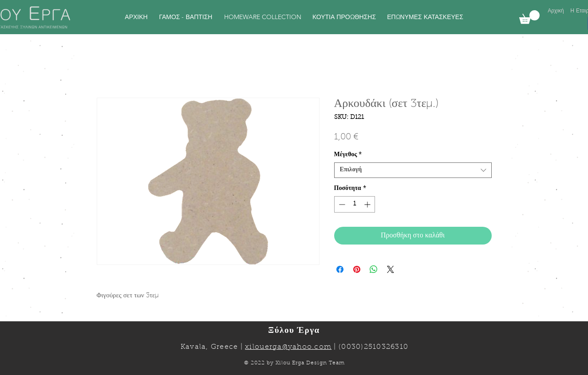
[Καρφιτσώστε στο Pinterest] (357, 269)
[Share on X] (391, 269)
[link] (529, 17)
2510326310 (386, 347)
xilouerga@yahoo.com (288, 347)
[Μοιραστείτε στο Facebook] (340, 269)
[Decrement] (341, 204)
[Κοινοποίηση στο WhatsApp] (374, 269)
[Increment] (368, 204)
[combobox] (413, 170)
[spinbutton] (355, 204)
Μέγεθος (348, 155)
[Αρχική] (556, 11)
